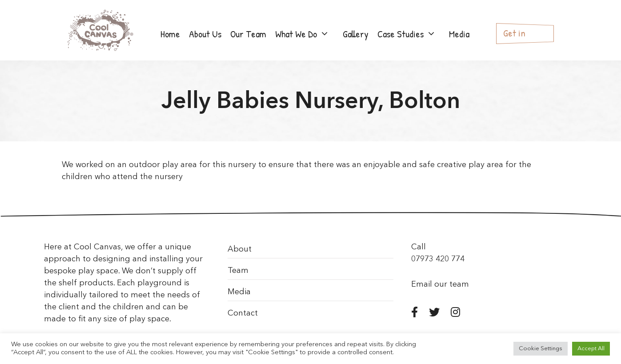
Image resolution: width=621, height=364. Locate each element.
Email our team (440, 284)
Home (170, 34)
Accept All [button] (591, 349)
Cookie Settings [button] (541, 349)
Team (238, 271)
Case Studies (411, 34)
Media (459, 34)
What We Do (307, 34)
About (240, 249)
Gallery (356, 34)
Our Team (248, 34)
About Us (205, 34)
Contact (243, 313)
